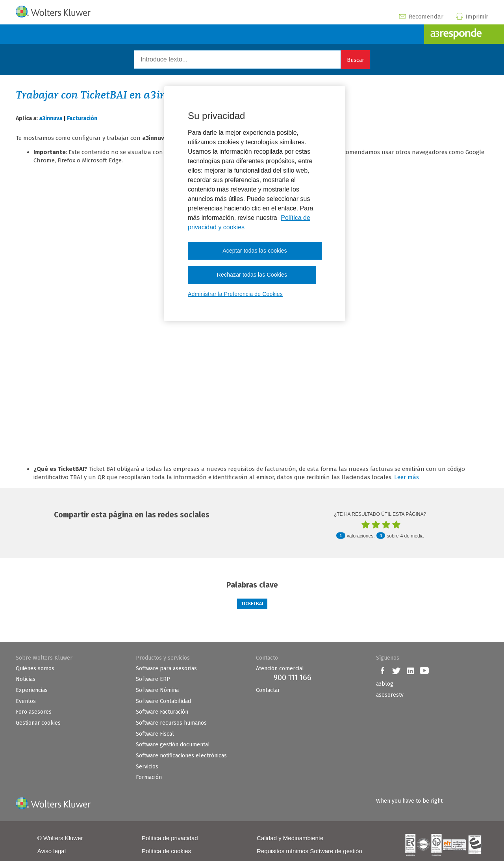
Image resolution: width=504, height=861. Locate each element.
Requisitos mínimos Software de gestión (309, 851)
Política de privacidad (170, 838)
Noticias (26, 679)
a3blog (385, 684)
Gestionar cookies (38, 723)
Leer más (407, 477)
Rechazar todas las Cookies (252, 275)
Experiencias (32, 690)
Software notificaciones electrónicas (181, 756)
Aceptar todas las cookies (255, 251)
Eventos (26, 701)
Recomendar (421, 17)
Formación (149, 777)
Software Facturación (162, 712)
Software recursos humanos (171, 723)
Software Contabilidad (163, 701)
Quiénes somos (35, 669)
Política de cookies (166, 851)
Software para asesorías (166, 669)
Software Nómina (157, 690)
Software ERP (153, 679)
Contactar (268, 690)
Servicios (147, 767)
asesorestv (390, 695)
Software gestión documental (173, 745)
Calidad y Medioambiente (290, 838)
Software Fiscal (155, 734)
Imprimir (472, 17)
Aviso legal (52, 851)
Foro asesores (34, 712)
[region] (255, 204)
